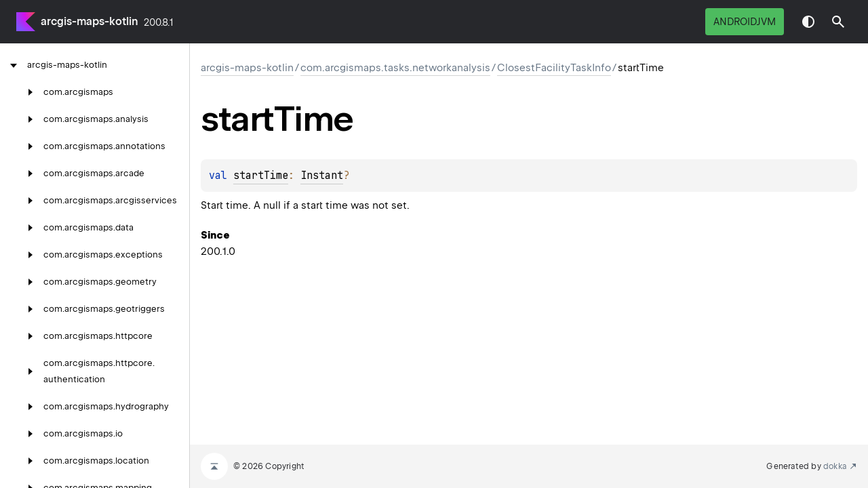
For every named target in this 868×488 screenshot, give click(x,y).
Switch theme (808, 22)
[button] (838, 22)
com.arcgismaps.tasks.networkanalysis (395, 68)
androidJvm (745, 22)
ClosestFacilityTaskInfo (554, 68)
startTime (261, 176)
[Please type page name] (838, 22)
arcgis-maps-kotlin (90, 21)
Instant (322, 176)
